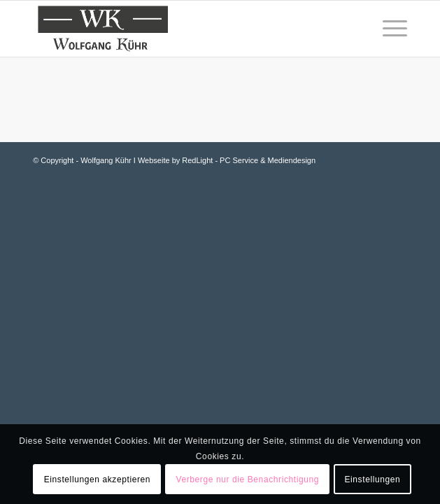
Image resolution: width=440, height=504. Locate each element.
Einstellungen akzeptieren (97, 479)
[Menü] (388, 29)
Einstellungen (372, 479)
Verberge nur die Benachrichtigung (247, 479)
